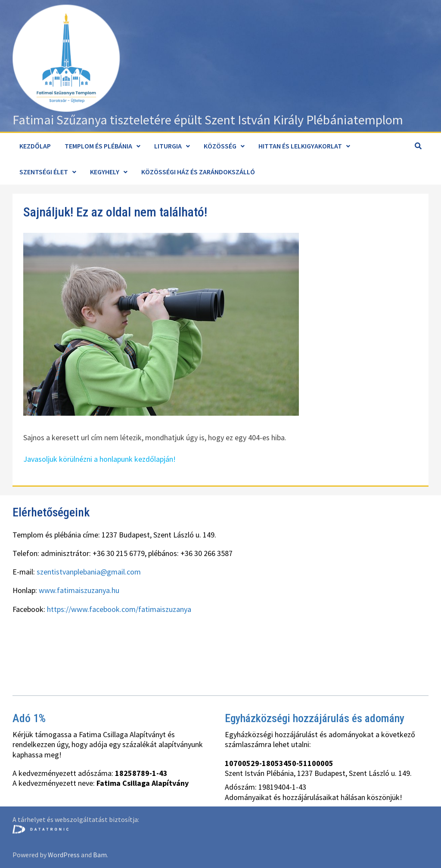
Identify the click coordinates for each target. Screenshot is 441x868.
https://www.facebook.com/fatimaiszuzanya (119, 609)
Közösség (220, 146)
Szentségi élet (44, 172)
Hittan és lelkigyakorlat (300, 146)
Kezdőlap (35, 146)
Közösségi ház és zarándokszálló (198, 172)
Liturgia (168, 146)
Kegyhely (105, 172)
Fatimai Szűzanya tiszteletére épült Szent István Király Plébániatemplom (208, 120)
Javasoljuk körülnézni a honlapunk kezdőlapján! (99, 459)
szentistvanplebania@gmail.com (89, 572)
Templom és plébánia (98, 146)
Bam (100, 855)
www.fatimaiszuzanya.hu (79, 590)
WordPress (64, 855)
